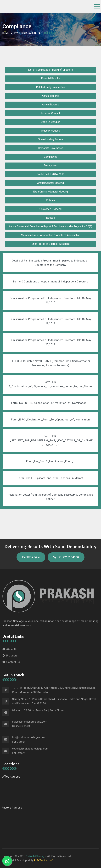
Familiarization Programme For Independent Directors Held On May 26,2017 (50, 300)
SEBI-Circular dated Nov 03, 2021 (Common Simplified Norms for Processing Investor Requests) (50, 363)
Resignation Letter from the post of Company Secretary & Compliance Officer (50, 497)
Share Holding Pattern (50, 139)
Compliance (51, 157)
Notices (50, 218)
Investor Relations (26, 33)
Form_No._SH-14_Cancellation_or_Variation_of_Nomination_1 (50, 403)
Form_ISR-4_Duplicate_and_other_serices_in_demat (50, 478)
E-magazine (50, 166)
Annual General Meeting (50, 183)
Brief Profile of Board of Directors (51, 244)
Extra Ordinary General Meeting (50, 192)
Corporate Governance (51, 148)
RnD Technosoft (44, 861)
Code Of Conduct (51, 122)
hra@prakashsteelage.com (28, 737)
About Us (12, 649)
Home (6, 33)
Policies (50, 200)
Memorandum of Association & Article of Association (50, 235)
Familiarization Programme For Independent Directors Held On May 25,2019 (50, 342)
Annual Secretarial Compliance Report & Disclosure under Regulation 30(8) (50, 227)
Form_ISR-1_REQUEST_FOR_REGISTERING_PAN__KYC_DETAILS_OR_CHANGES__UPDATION (50, 441)
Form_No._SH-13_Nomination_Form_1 (50, 461)
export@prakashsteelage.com (30, 749)
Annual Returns (50, 105)
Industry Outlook (51, 131)
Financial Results (51, 79)
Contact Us (13, 662)
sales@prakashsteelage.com (30, 722)
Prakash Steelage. (36, 856)
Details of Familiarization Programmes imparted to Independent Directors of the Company (50, 263)
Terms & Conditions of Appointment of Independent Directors (50, 282)
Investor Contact (51, 113)
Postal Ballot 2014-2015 (50, 174)
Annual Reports (50, 96)
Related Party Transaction (50, 87)
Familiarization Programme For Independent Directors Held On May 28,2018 (50, 321)
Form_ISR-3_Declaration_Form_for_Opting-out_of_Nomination (50, 420)
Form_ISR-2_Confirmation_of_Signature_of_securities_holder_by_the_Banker (50, 384)
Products (12, 656)
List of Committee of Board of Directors (50, 70)
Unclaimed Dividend (50, 209)
